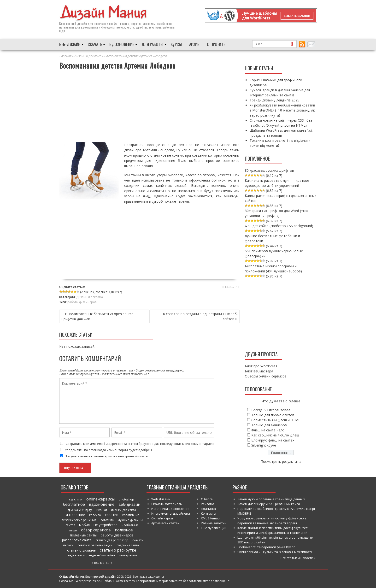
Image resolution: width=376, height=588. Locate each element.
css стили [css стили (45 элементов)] (76, 499)
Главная (65, 56)
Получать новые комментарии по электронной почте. (104, 456)
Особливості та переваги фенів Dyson (266, 547)
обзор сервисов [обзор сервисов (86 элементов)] (96, 530)
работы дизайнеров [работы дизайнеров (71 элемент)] (117, 535)
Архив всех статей (165, 523)
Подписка (208, 508)
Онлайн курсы (162, 518)
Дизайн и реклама (88, 56)
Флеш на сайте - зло (268, 430)
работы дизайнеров (82, 302)
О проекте (216, 44)
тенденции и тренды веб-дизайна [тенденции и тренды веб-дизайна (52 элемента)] (91, 555)
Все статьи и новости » (298, 558)
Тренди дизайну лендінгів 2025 (274, 100)
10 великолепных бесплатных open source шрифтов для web (97, 316)
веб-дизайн (79, 23)
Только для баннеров (269, 425)
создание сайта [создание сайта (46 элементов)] (128, 545)
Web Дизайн (161, 499)
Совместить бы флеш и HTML (276, 420)
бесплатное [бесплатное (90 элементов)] (74, 504)
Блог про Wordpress (261, 366)
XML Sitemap (210, 518)
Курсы (176, 44)
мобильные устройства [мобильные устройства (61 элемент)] (98, 525)
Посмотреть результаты (281, 461)
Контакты (209, 513)
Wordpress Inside (88, 581)
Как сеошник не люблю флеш (275, 435)
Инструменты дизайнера (171, 513)
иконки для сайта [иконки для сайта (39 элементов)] (123, 510)
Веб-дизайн (70, 44)
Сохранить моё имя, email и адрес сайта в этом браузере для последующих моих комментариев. (140, 443)
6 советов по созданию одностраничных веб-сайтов (200, 316)
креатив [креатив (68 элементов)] (112, 514)
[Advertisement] (150, 106)
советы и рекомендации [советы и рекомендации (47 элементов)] (95, 545)
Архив (194, 44)
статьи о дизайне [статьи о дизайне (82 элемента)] (81, 550)
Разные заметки (214, 523)
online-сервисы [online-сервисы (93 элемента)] (100, 499)
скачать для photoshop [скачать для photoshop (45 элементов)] (112, 540)
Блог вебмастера (259, 371)
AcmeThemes (125, 581)
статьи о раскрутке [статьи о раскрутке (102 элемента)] (118, 550)
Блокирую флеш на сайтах (273, 440)
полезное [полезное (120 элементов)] (124, 530)
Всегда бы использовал (271, 410)
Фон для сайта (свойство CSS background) (279, 226)
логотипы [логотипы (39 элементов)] (107, 520)
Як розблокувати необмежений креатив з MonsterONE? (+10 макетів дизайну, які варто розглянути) (283, 110)
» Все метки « (102, 562)
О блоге (207, 499)
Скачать (95, 44)
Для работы (153, 44)
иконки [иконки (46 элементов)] (102, 510)
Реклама (208, 504)
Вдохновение (122, 44)
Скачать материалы (167, 504)
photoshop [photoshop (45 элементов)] (126, 499)
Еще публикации (214, 528)
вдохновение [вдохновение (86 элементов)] (102, 504)
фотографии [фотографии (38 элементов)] (128, 555)
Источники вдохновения (170, 508)
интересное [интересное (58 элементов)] (76, 514)
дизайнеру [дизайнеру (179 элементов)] (80, 509)
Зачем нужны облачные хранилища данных (271, 499)
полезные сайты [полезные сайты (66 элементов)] (83, 535)
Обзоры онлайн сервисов (266, 376)
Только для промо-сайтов (273, 415)
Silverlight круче (264, 445)
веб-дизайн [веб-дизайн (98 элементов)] (129, 504)
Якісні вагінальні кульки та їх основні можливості (275, 552)
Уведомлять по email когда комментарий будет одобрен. (106, 450)
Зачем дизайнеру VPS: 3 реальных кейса (269, 504)
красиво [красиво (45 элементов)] (95, 515)
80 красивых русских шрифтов (269, 170)
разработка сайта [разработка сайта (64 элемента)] (77, 540)
